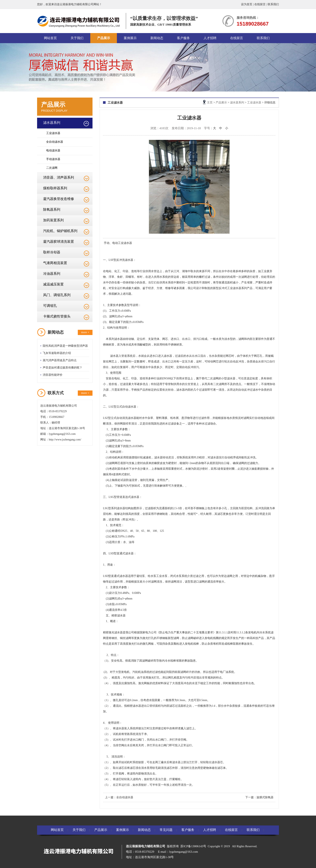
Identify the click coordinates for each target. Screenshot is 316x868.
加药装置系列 (53, 220)
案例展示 (130, 38)
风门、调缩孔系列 (57, 295)
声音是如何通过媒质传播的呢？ (62, 368)
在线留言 (260, 4)
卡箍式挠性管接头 (57, 316)
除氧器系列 (52, 210)
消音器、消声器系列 (59, 177)
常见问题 (166, 830)
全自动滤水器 (55, 142)
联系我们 (273, 4)
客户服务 (183, 38)
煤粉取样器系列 (55, 188)
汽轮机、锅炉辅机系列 (60, 231)
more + (85, 332)
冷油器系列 (52, 274)
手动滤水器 (53, 159)
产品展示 (104, 38)
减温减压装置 (53, 284)
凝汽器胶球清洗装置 (59, 242)
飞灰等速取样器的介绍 (57, 353)
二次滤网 (52, 168)
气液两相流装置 (55, 263)
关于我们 (77, 38)
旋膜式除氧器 (265, 797)
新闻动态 (157, 38)
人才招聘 (210, 38)
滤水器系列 (52, 123)
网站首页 (50, 38)
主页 (210, 103)
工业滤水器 (53, 133)
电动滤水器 (53, 150)
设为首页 (247, 4)
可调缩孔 (50, 306)
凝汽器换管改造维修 (59, 199)
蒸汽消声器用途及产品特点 (60, 360)
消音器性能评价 (53, 375)
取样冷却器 (52, 252)
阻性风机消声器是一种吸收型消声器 (65, 346)
